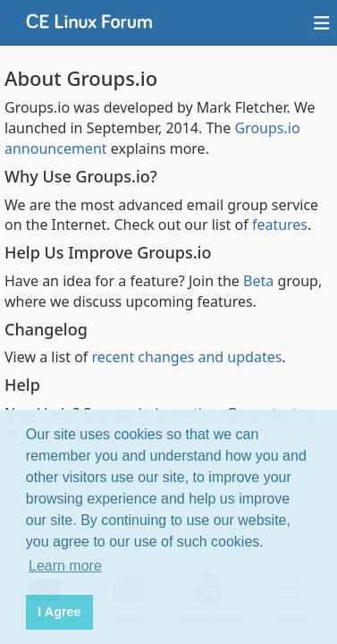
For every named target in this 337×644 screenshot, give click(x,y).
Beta (258, 281)
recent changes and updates (187, 357)
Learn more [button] (65, 566)
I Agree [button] (59, 612)
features (280, 225)
